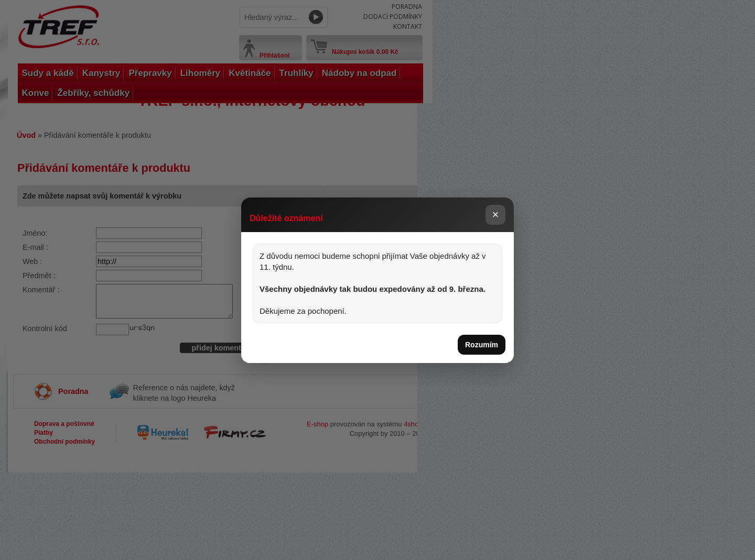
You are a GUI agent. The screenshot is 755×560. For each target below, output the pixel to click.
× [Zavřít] (496, 215)
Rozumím (482, 345)
